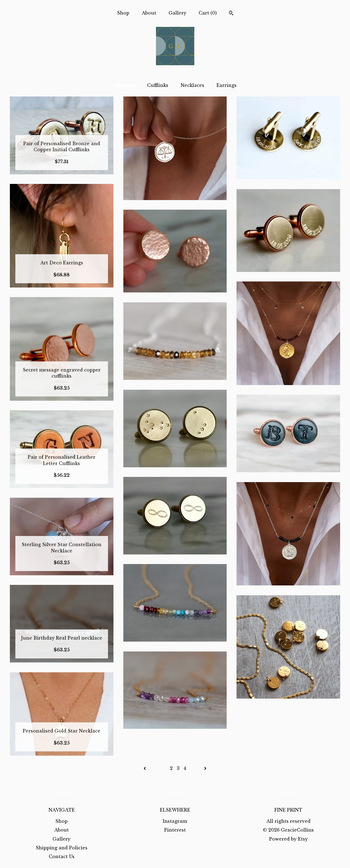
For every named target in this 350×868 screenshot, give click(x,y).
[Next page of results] (205, 768)
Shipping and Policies (62, 848)
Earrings (227, 85)
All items (124, 85)
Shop (123, 13)
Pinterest (175, 830)
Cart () (208, 13)
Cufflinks (158, 85)
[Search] (231, 14)
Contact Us (62, 856)
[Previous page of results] (145, 768)
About (149, 13)
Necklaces (192, 85)
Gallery (177, 13)
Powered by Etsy (288, 839)
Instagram (175, 821)
